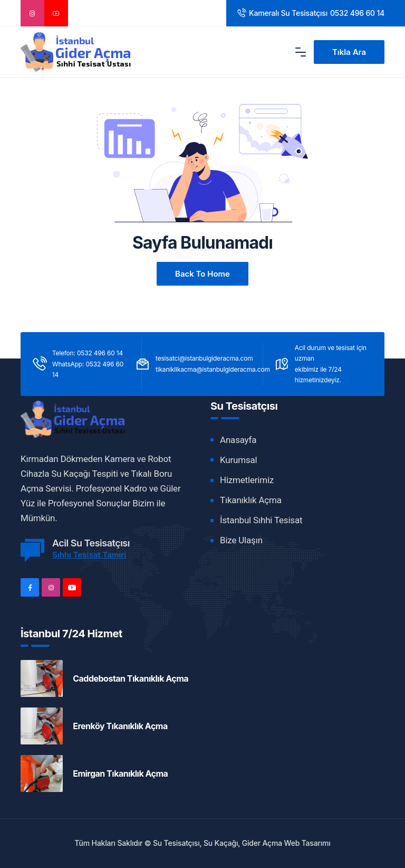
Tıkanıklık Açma (251, 500)
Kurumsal (238, 460)
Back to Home (202, 274)
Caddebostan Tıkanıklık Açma (131, 678)
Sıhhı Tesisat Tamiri (89, 555)
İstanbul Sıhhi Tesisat (261, 520)
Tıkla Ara (349, 52)
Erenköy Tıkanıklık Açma (120, 726)
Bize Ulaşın (241, 540)
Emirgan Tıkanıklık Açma (120, 773)
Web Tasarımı (307, 843)
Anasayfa (238, 440)
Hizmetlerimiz (247, 480)
